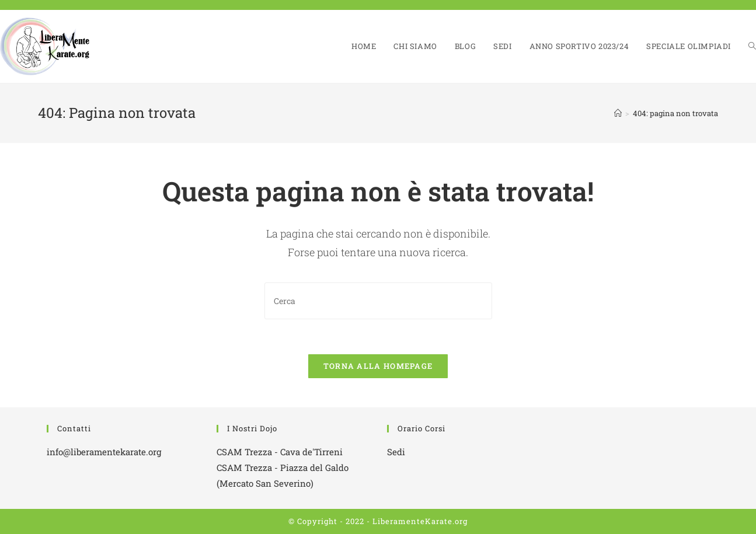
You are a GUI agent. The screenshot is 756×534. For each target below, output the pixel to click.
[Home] (618, 113)
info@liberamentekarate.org (104, 452)
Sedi (396, 452)
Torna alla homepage (378, 366)
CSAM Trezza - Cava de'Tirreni (280, 452)
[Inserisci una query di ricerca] (378, 301)
